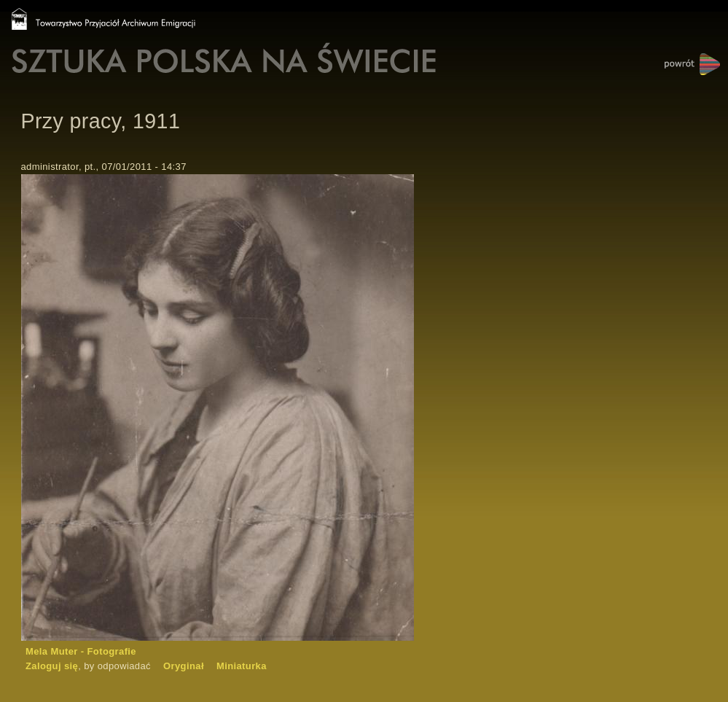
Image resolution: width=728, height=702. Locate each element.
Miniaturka (242, 666)
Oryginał (184, 666)
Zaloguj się (52, 666)
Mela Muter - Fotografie (81, 651)
